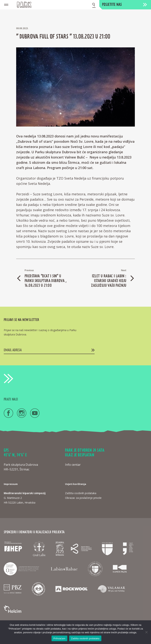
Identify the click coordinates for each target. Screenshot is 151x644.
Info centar (73, 465)
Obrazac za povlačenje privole (83, 498)
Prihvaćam (59, 638)
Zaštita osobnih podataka (85, 638)
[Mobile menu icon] (6, 5)
